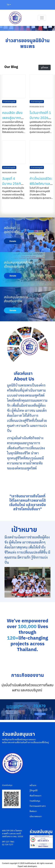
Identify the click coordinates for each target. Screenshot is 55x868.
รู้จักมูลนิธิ (34, 790)
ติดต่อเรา (33, 811)
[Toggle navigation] (42, 18)
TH (8, 5)
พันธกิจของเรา (36, 796)
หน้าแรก (33, 785)
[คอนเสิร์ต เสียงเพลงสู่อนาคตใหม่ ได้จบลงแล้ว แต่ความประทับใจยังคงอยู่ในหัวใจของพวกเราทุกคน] (14, 86)
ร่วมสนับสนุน (35, 801)
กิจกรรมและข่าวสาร (38, 806)
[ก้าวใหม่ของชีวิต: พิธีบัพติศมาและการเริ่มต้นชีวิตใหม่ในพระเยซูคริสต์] (41, 152)
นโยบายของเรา (36, 816)
